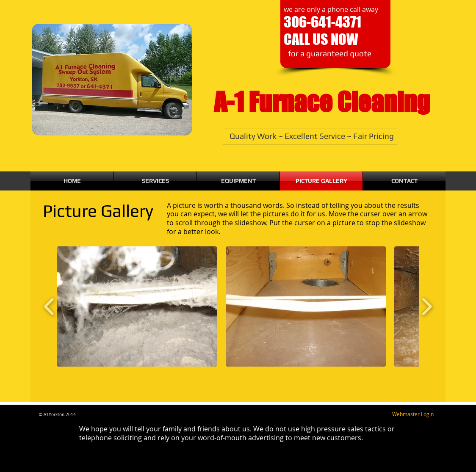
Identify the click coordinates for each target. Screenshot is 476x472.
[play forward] (427, 306)
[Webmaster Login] (413, 414)
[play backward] (49, 306)
